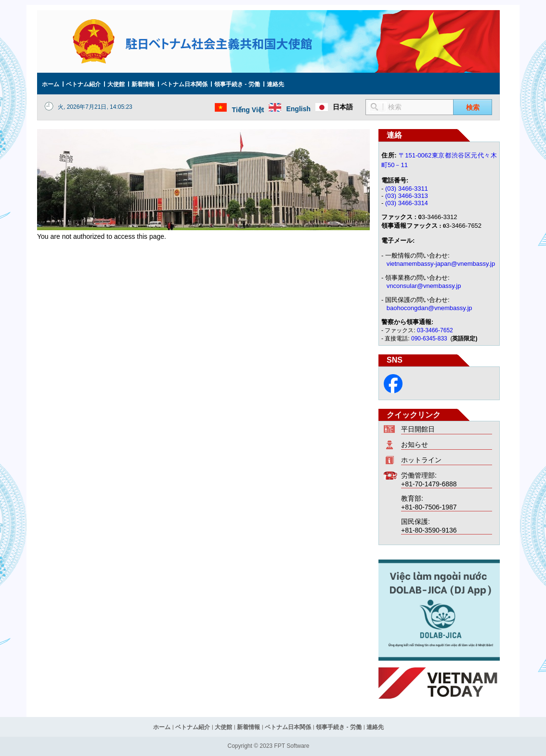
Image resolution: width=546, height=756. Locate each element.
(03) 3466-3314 (407, 203)
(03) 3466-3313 (407, 196)
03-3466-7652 (435, 330)
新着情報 (143, 84)
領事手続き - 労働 (237, 84)
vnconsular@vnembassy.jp (424, 286)
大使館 (116, 84)
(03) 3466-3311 (407, 189)
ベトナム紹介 (83, 84)
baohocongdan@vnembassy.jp (429, 308)
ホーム (51, 84)
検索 (473, 107)
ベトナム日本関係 (184, 84)
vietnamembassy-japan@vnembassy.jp (441, 264)
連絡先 (275, 84)
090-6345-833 (430, 339)
